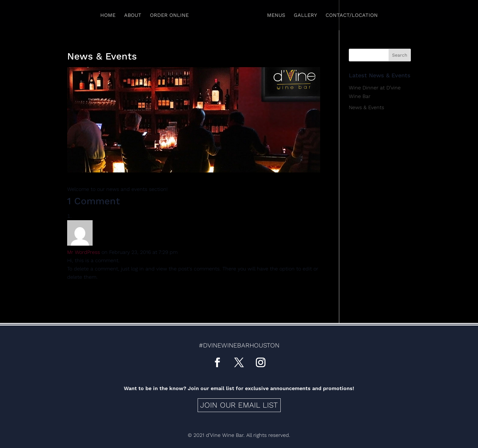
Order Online (169, 16)
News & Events (366, 107)
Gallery (305, 16)
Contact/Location (352, 16)
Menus (276, 16)
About (133, 16)
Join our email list (239, 405)
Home (108, 16)
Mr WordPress (84, 252)
